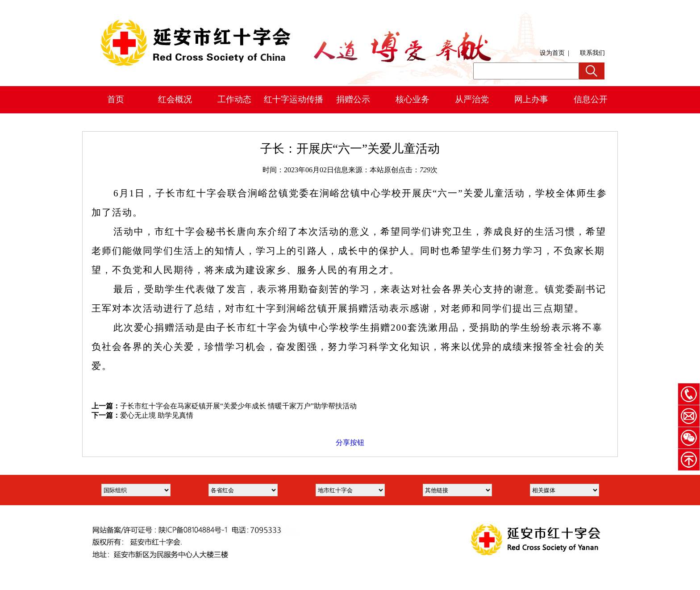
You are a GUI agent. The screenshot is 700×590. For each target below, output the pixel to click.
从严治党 (472, 99)
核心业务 (412, 99)
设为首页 (552, 53)
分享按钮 (350, 442)
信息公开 (591, 99)
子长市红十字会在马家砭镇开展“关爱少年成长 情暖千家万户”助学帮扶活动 (238, 406)
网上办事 (531, 99)
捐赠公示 (353, 99)
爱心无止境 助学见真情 (157, 415)
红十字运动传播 (294, 99)
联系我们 (592, 53)
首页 (116, 99)
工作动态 (234, 99)
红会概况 (175, 99)
